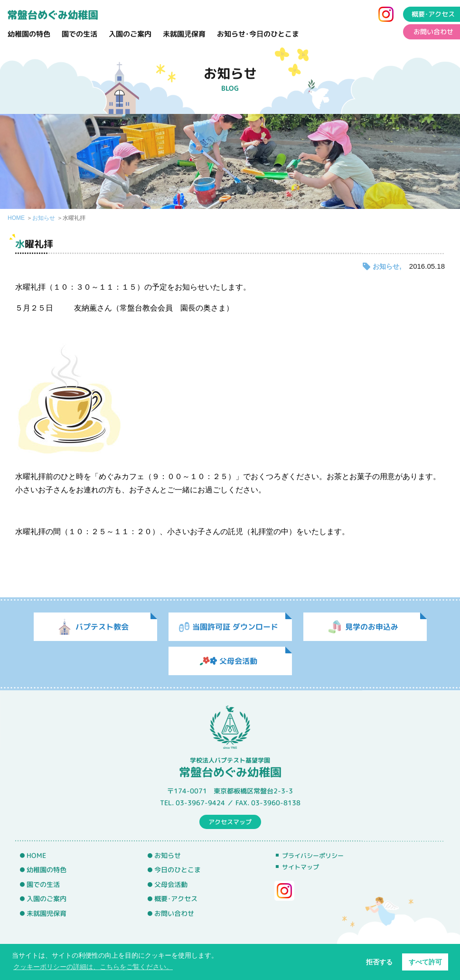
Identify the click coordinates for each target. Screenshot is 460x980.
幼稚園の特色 (29, 34)
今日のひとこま (178, 870)
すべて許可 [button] (425, 962)
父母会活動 (171, 885)
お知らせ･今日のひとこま (258, 34)
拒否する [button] (379, 962)
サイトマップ (300, 867)
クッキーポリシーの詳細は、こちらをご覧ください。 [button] (93, 967)
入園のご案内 (130, 34)
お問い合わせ (174, 914)
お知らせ (44, 218)
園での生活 (80, 34)
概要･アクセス (176, 899)
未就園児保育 (184, 34)
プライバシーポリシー (313, 856)
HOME (16, 218)
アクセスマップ (230, 821)
